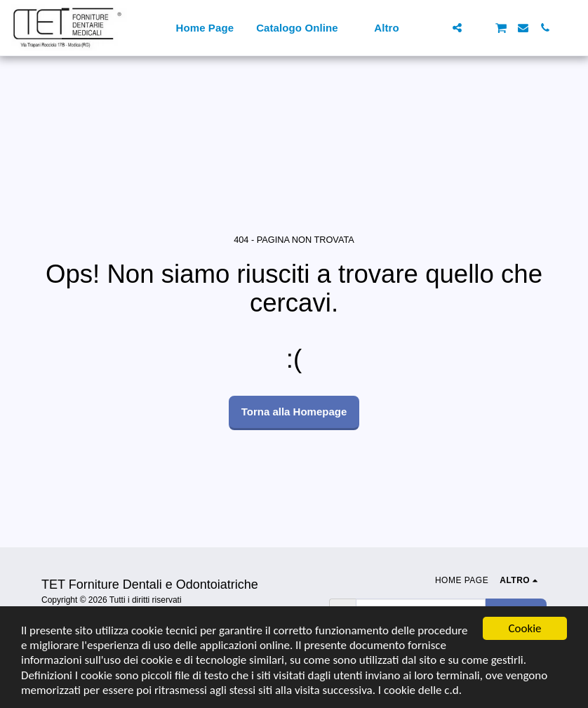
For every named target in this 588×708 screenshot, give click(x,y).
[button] (435, 28)
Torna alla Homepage (294, 412)
